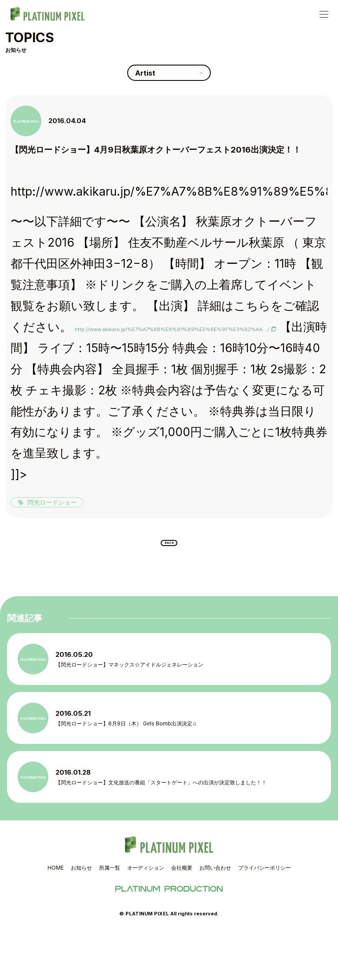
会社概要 (182, 916)
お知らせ (81, 916)
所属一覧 (110, 916)
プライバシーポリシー (265, 916)
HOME (56, 916)
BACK (169, 588)
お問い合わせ (215, 916)
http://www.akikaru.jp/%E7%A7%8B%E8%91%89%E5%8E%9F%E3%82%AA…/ (159, 358)
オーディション (146, 916)
